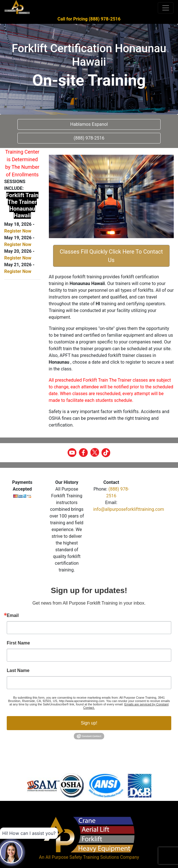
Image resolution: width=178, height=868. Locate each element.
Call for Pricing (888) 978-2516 (89, 19)
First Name (18, 643)
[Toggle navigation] (166, 8)
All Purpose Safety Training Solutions (82, 857)
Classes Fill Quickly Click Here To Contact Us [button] (111, 256)
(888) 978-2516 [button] (89, 138)
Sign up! (89, 723)
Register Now (18, 231)
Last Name (18, 671)
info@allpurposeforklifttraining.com (129, 509)
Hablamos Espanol (89, 124)
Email (13, 616)
